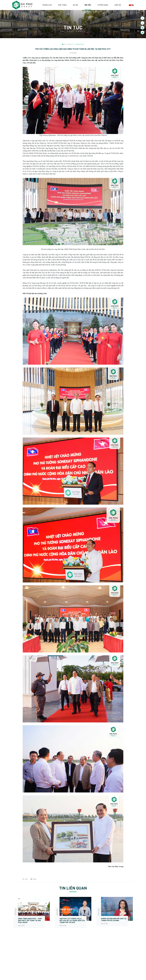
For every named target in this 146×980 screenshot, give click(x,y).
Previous (9, 914)
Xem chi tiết (23, 925)
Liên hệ (118, 5)
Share (33, 879)
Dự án (75, 5)
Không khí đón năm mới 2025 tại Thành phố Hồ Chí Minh (114, 919)
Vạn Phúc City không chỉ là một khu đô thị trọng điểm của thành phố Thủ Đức (72, 920)
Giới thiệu (62, 5)
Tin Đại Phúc (79, 44)
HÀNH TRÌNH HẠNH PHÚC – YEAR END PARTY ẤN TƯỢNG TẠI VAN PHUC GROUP (30, 920)
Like (25, 879)
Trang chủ (47, 5)
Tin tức (88, 5)
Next (137, 914)
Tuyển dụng (103, 5)
